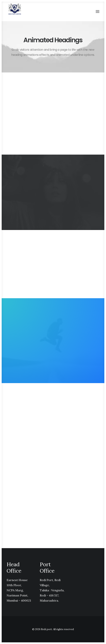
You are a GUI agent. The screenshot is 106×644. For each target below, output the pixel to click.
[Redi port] (15, 9)
